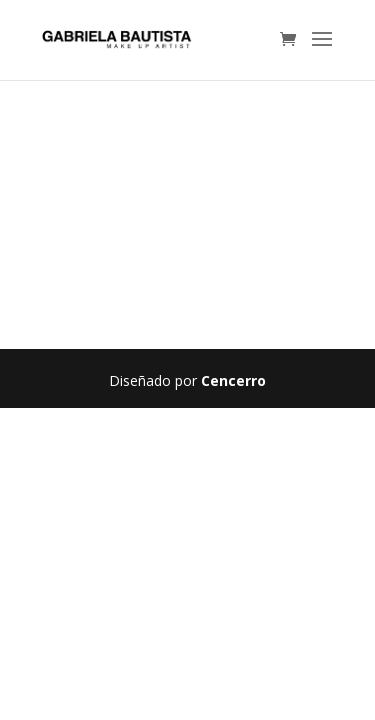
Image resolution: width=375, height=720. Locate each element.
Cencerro (233, 380)
